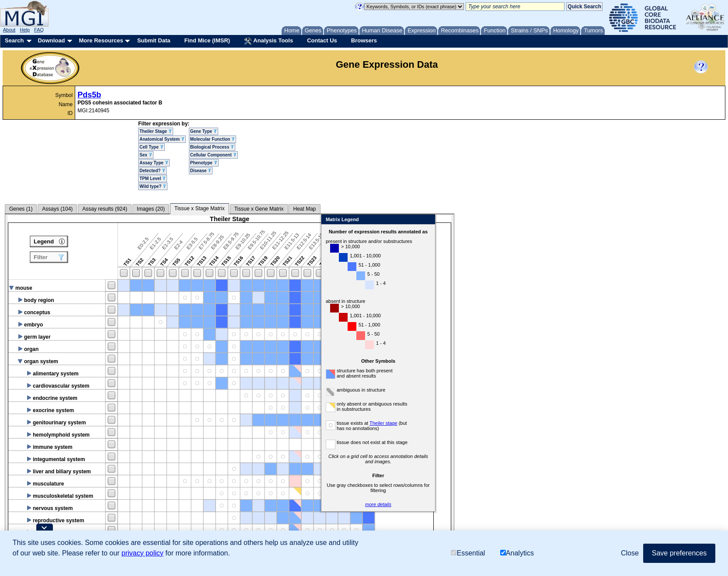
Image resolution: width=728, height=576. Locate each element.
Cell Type (152, 147)
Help (25, 30)
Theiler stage (517, 423)
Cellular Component (213, 155)
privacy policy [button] (143, 553)
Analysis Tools (268, 41)
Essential (468, 553)
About (9, 30)
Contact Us (322, 40)
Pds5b (89, 95)
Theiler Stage (156, 131)
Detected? (152, 171)
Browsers (364, 40)
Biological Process (212, 147)
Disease (201, 171)
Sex (146, 155)
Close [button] (630, 553)
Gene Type (204, 131)
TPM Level (153, 179)
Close (560, 220)
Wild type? (153, 186)
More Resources (101, 40)
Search (14, 40)
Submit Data (154, 40)
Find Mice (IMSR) (207, 40)
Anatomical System (162, 139)
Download (51, 40)
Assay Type (154, 163)
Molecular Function (212, 139)
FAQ (39, 30)
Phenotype (204, 163)
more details (512, 504)
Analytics (517, 553)
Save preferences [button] (679, 553)
